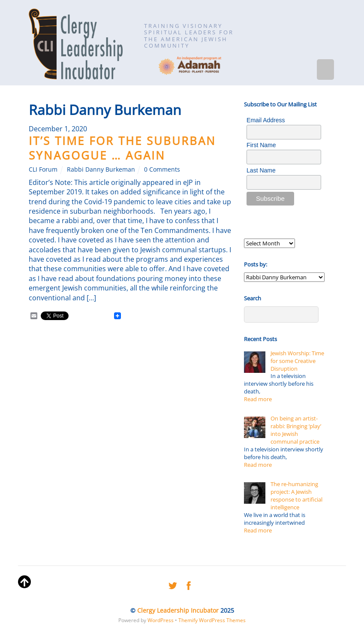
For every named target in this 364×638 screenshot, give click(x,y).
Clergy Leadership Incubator (178, 610)
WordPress (161, 620)
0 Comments (162, 169)
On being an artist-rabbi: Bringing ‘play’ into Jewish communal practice (296, 430)
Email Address (266, 120)
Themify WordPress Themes (212, 620)
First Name (261, 145)
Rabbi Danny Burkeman (101, 169)
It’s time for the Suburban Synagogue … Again (122, 148)
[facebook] (189, 584)
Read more (258, 399)
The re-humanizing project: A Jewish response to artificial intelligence (296, 496)
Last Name (261, 170)
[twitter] (173, 584)
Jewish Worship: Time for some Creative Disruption (297, 361)
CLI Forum (43, 169)
